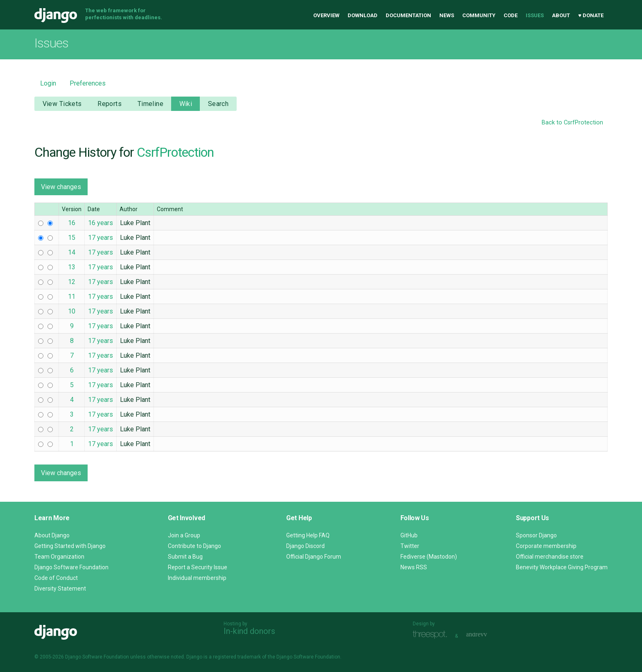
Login (48, 83)
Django (56, 16)
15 (72, 238)
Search (218, 104)
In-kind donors (249, 631)
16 (72, 223)
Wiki (186, 104)
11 (72, 297)
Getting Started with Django (70, 546)
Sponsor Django (536, 535)
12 (72, 282)
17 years (101, 238)
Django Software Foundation (71, 567)
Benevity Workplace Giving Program (562, 567)
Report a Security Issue (198, 567)
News (447, 15)
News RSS (414, 567)
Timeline (150, 104)
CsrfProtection (175, 152)
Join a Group (184, 535)
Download (363, 15)
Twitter (410, 546)
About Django (52, 535)
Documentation (408, 15)
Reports (110, 104)
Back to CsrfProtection (572, 123)
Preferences (88, 83)
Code (511, 15)
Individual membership (197, 578)
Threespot (432, 635)
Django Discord (305, 546)
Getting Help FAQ (308, 535)
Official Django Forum (314, 557)
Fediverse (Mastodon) (429, 557)
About (561, 15)
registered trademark (237, 657)
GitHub (409, 535)
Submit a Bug (185, 557)
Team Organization (59, 557)
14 (72, 252)
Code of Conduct (56, 578)
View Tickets (62, 104)
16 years (101, 223)
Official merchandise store (550, 557)
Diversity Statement (60, 589)
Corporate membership (546, 546)
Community (479, 15)
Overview (326, 15)
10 (72, 311)
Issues (535, 15)
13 (72, 267)
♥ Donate (591, 15)
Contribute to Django (194, 546)
